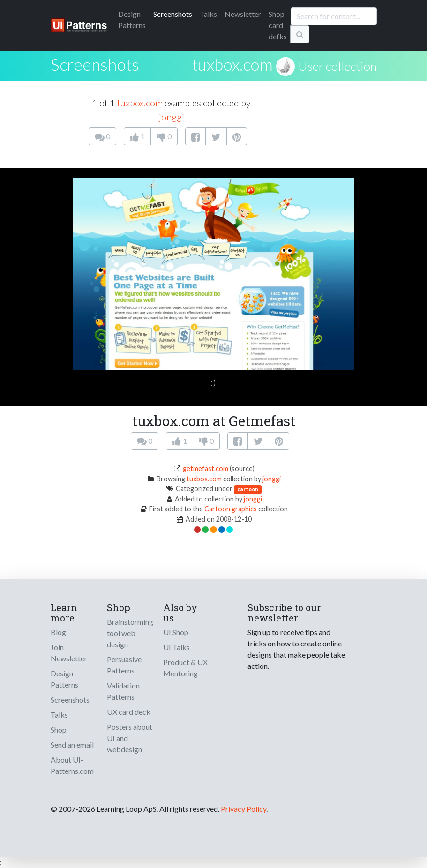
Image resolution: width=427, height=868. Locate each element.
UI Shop (176, 632)
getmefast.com (206, 468)
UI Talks (176, 647)
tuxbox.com (232, 64)
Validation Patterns (123, 691)
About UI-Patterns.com (72, 765)
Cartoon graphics (231, 509)
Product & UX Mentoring (185, 668)
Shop (59, 730)
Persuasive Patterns (124, 665)
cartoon (248, 489)
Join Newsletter (69, 653)
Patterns (132, 19)
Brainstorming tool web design (130, 633)
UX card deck (129, 712)
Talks (208, 14)
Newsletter (243, 14)
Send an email (72, 745)
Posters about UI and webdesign (130, 738)
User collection (337, 66)
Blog (58, 632)
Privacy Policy (243, 809)
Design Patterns (64, 679)
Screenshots (173, 14)
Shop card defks (278, 25)
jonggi (172, 117)
